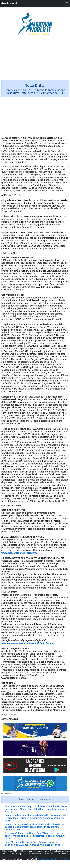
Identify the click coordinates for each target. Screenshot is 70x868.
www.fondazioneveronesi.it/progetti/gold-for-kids (28, 643)
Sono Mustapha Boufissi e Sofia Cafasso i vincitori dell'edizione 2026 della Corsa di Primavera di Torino (33, 843)
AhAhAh (64, 859)
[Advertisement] (35, 59)
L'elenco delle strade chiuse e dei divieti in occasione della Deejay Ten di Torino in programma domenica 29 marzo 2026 (36, 818)
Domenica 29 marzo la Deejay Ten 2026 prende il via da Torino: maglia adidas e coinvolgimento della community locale (35, 836)
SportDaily (55, 859)
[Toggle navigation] (67, 3)
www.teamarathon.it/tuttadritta (20, 553)
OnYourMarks (43, 859)
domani (17, 622)
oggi (50, 146)
